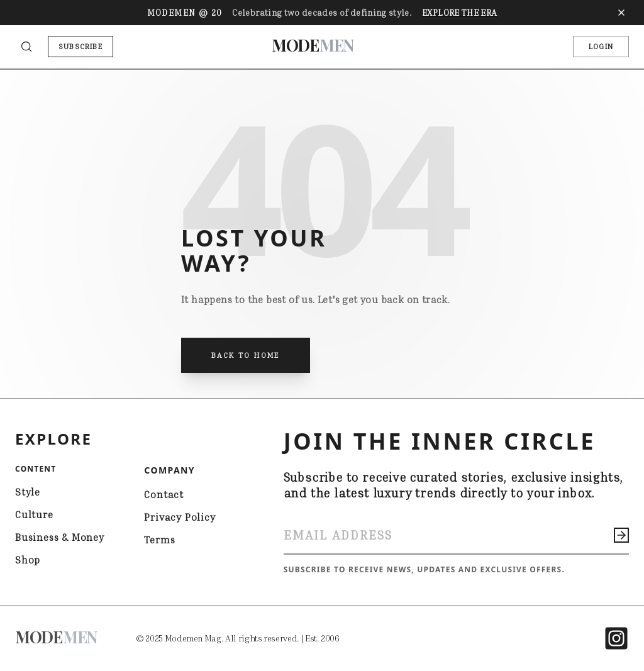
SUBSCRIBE (80, 46)
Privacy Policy (180, 517)
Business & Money (60, 537)
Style (28, 492)
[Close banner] (621, 13)
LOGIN (601, 46)
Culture (34, 514)
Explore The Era (459, 12)
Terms (159, 540)
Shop (28, 560)
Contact (164, 494)
